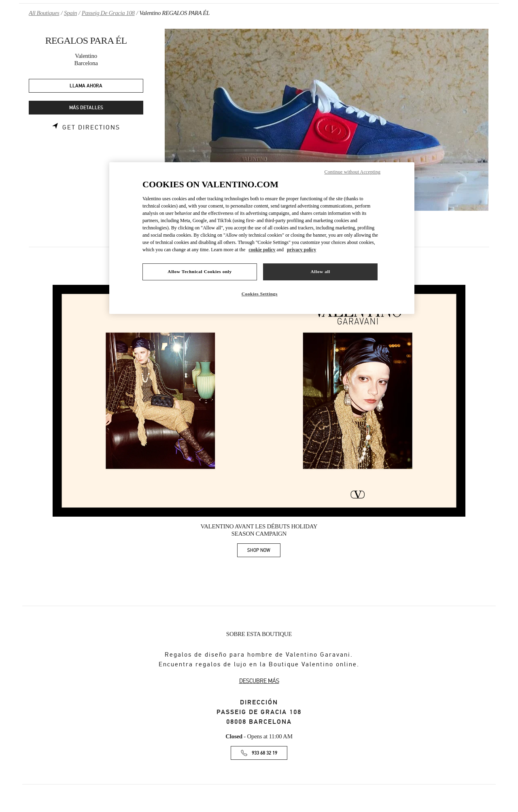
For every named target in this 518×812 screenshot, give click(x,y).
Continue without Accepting (352, 172)
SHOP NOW (264, 552)
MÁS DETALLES (86, 108)
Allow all (320, 271)
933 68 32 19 (264, 753)
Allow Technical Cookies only (200, 271)
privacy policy (301, 250)
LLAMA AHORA (86, 86)
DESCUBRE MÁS (259, 681)
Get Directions (91, 127)
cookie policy (262, 250)
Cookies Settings (260, 294)
